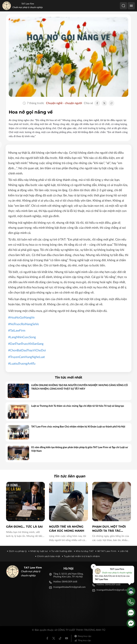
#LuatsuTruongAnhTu (22, 364)
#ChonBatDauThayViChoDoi (27, 350)
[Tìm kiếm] (123, 6)
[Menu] (131, 6)
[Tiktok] (60, 638)
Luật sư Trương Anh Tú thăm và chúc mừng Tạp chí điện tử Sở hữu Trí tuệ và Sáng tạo (78, 406)
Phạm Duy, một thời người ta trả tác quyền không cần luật (109, 529)
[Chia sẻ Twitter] (104, 103)
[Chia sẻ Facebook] (97, 103)
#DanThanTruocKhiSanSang (26, 344)
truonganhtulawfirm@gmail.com (69, 587)
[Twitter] (54, 638)
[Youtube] (67, 638)
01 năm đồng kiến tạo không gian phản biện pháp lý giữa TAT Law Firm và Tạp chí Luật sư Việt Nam (80, 449)
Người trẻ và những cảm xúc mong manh (67, 529)
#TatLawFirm (17, 331)
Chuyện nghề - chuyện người (64, 103)
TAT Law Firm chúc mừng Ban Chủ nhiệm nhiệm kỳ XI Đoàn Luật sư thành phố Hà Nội (78, 427)
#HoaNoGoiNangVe (21, 318)
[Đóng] (93, 567)
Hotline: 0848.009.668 (65, 582)
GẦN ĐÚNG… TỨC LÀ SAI (24, 527)
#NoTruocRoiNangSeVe (24, 324)
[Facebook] (47, 638)
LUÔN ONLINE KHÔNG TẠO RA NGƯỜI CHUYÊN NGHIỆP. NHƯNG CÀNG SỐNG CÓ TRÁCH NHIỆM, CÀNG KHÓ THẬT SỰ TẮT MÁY (79, 387)
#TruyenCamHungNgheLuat (26, 357)
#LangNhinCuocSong (22, 337)
